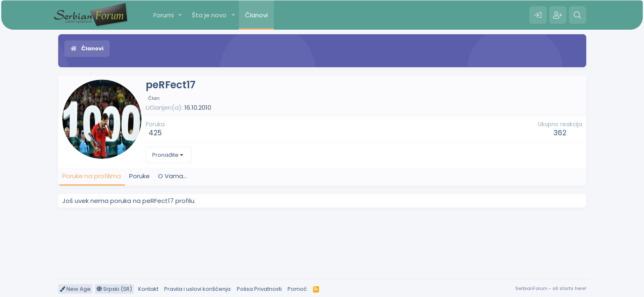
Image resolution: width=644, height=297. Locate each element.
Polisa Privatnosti (259, 289)
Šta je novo (209, 15)
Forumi (164, 15)
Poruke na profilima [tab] (92, 176)
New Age (75, 289)
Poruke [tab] (139, 176)
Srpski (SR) (114, 289)
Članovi (256, 15)
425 (155, 133)
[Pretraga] (578, 15)
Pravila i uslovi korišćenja (197, 289)
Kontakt (148, 289)
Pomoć (297, 289)
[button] (180, 15)
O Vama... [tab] (172, 176)
